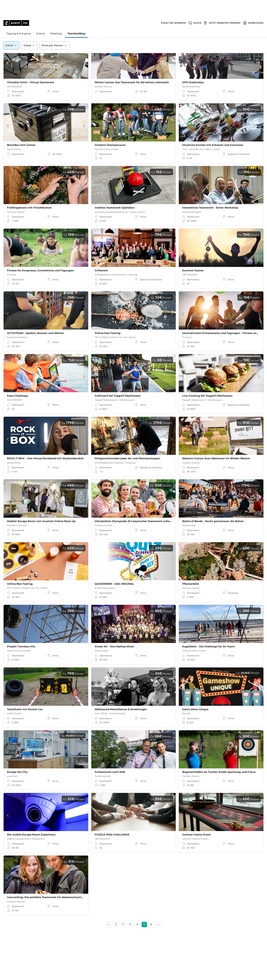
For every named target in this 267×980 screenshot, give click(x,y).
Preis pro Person (54, 29)
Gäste (29, 29)
